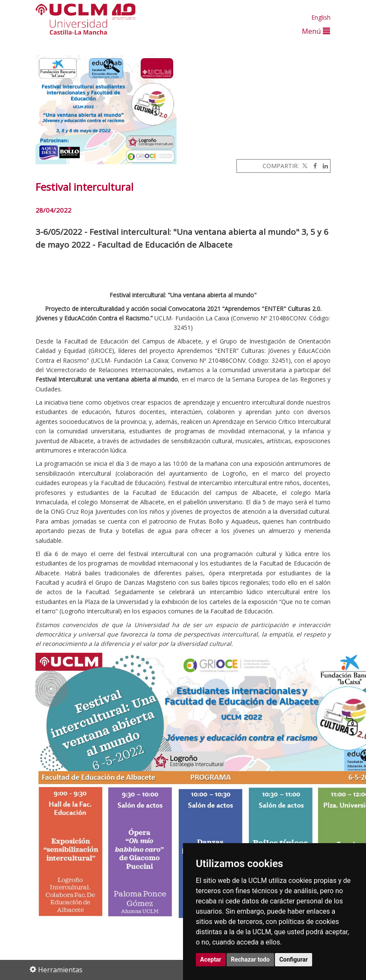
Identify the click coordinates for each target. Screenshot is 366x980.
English (321, 17)
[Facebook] (313, 166)
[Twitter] (304, 166)
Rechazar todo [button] (250, 959)
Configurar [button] (294, 959)
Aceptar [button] (211, 959)
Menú (316, 31)
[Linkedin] (323, 166)
